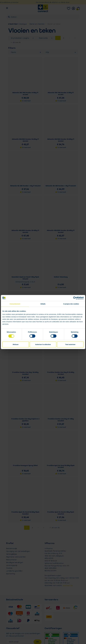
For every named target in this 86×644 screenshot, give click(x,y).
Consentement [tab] (15, 304)
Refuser (16, 344)
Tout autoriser (70, 344)
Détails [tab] (43, 304)
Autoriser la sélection (43, 344)
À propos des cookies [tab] (71, 304)
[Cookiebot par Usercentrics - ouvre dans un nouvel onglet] (75, 298)
